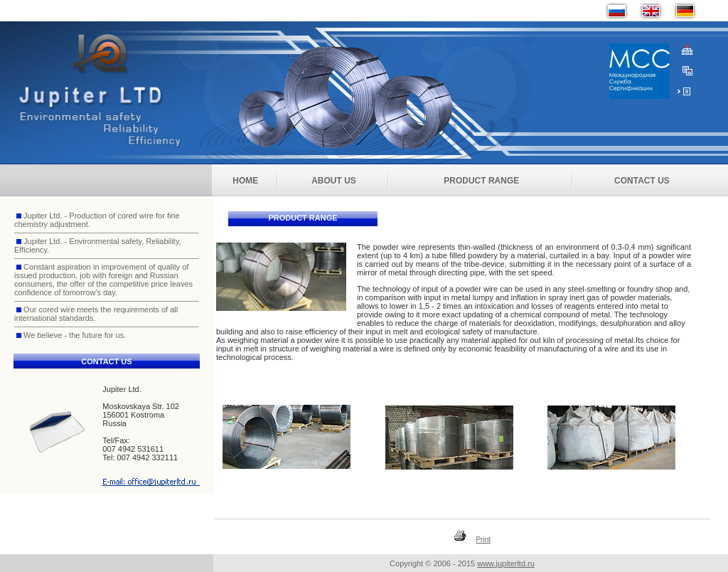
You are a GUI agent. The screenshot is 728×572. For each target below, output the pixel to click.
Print (483, 540)
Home (245, 181)
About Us (334, 181)
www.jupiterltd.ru (506, 563)
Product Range (481, 181)
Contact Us (642, 181)
